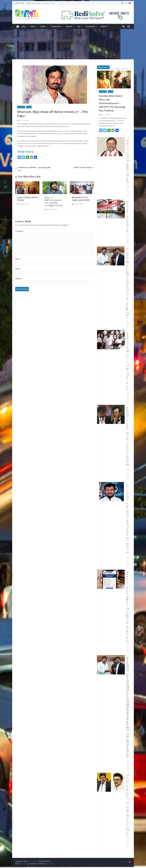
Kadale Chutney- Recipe (84, 167)
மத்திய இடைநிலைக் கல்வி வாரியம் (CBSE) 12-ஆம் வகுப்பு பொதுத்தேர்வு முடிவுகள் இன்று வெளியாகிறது (128, 606)
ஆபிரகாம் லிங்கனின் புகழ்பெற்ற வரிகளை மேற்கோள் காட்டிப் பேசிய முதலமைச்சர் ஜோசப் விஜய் (128, 437)
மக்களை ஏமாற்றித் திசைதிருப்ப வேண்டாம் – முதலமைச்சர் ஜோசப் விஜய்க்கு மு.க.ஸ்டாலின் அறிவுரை (128, 805)
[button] (26, 27)
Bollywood (21, 107)
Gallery (69, 26)
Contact (104, 26)
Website (18, 279)
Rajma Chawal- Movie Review (27, 199)
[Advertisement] (73, 44)
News (33, 26)
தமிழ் (23, 26)
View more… (27, 151)
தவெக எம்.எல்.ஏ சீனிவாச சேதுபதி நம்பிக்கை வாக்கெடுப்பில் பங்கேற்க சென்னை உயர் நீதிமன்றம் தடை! (128, 519)
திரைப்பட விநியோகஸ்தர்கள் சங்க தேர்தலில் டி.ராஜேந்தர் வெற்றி (54, 201)
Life (79, 26)
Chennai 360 (56, 26)
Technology (90, 26)
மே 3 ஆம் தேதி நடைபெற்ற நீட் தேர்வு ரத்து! (128, 216)
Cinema (43, 26)
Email (18, 269)
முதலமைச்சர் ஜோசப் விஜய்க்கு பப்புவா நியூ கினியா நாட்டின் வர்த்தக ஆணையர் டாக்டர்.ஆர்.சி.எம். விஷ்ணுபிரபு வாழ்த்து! (128, 282)
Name (18, 259)
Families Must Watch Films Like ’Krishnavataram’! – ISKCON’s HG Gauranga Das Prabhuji (112, 103)
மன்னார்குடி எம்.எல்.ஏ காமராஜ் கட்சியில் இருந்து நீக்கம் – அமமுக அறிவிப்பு (128, 162)
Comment (20, 231)
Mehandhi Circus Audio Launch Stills (81, 199)
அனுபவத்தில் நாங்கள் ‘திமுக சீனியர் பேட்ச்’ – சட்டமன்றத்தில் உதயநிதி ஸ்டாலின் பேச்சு (128, 361)
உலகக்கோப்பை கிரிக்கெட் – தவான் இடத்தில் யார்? (33, 169)
